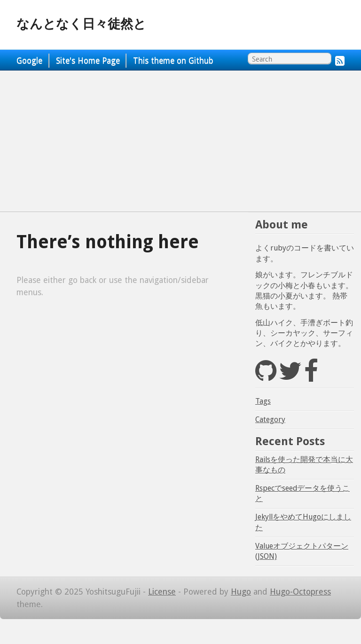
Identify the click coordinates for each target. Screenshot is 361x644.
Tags (263, 401)
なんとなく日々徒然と (81, 24)
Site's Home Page (88, 61)
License (162, 592)
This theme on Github (173, 61)
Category (270, 420)
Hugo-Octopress (300, 592)
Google (29, 61)
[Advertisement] (180, 141)
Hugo (241, 592)
